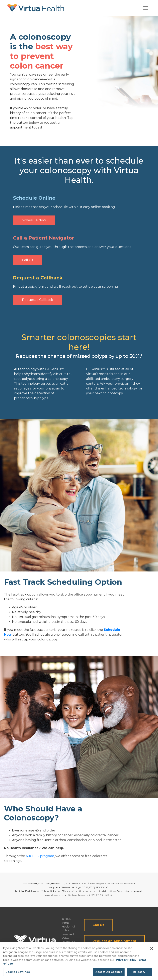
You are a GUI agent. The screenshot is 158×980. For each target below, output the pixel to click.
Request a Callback (38, 300)
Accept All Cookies (109, 974)
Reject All (140, 974)
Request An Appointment (114, 941)
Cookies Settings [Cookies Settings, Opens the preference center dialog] (18, 974)
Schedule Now (34, 220)
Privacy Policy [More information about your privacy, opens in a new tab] (126, 962)
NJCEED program (40, 856)
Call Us (27, 260)
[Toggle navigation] (146, 8)
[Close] (152, 950)
